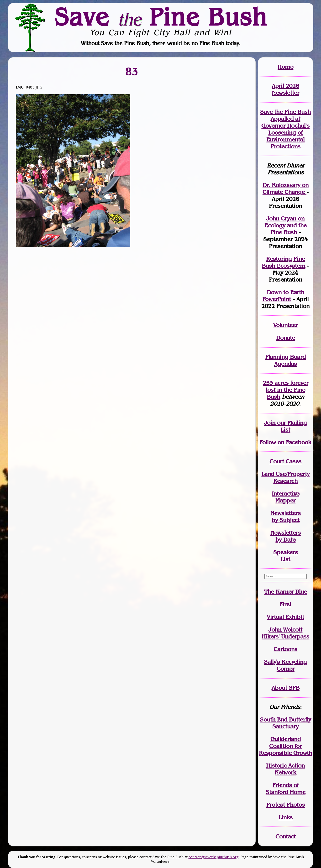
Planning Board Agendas (285, 360)
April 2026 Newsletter (286, 89)
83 (132, 71)
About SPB (286, 688)
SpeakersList (286, 556)
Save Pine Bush (161, 17)
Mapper (285, 500)
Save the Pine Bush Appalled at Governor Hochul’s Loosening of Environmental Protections (285, 129)
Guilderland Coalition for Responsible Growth (286, 746)
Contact (286, 836)
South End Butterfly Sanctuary (285, 723)
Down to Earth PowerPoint (283, 296)
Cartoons (285, 649)
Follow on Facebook (285, 442)
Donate (286, 338)
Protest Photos (286, 805)
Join (270, 423)
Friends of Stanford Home (286, 789)
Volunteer (286, 325)
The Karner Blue (286, 592)
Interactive (286, 494)
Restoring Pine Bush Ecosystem (284, 262)
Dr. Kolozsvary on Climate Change (286, 188)
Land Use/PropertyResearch (285, 477)
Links (286, 817)
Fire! (285, 604)
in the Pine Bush (287, 390)
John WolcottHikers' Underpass (285, 633)
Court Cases (285, 461)
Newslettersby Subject (286, 517)
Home (285, 67)
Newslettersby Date (286, 536)
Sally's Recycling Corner (285, 665)
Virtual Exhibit (285, 617)
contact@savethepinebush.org (214, 857)
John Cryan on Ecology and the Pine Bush (286, 225)
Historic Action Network (285, 769)
